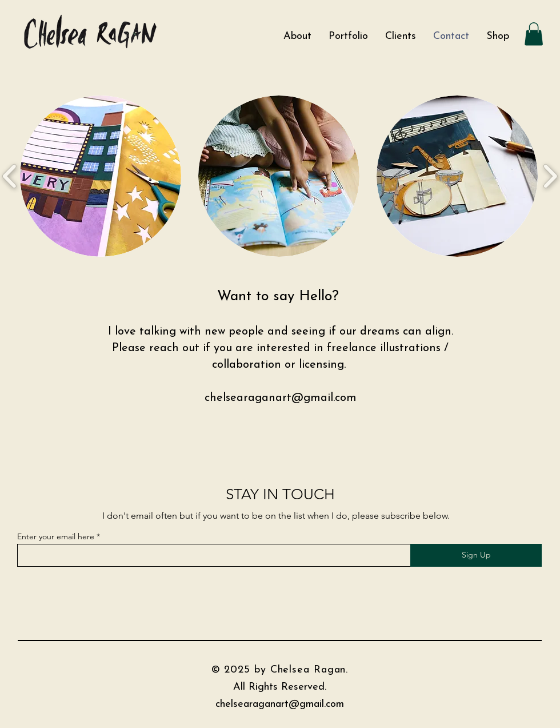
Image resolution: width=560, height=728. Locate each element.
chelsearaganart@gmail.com (281, 398)
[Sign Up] (476, 555)
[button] (534, 34)
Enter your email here (56, 536)
